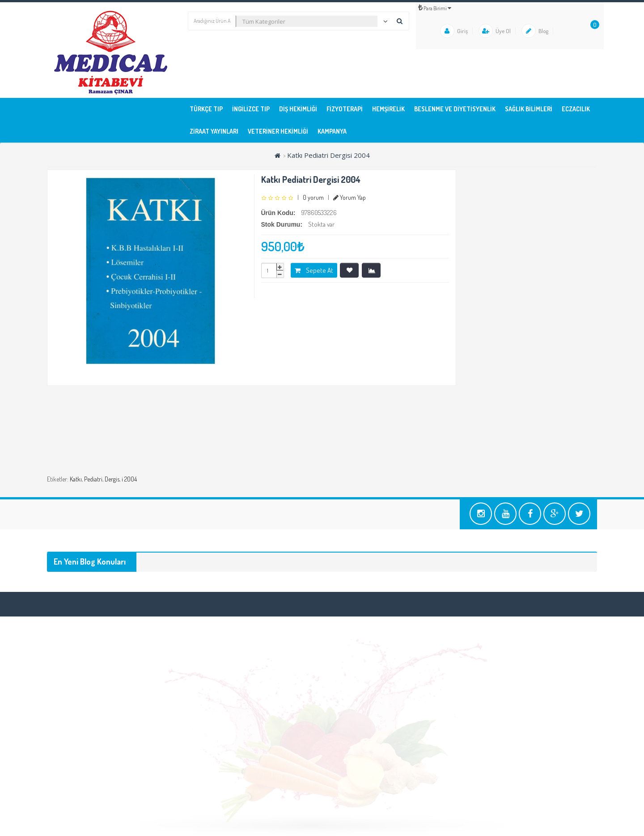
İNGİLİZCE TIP (251, 109)
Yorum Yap (350, 197)
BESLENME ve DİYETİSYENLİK (455, 109)
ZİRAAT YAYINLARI (214, 131)
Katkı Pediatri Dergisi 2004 (328, 155)
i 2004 (129, 479)
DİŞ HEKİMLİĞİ (298, 109)
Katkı (76, 479)
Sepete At (314, 270)
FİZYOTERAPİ (345, 109)
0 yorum (313, 197)
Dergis (112, 479)
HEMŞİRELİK (388, 109)
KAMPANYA (332, 131)
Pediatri (93, 479)
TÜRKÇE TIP (206, 109)
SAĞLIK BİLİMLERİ (529, 109)
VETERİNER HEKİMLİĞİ (278, 131)
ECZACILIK (576, 109)
